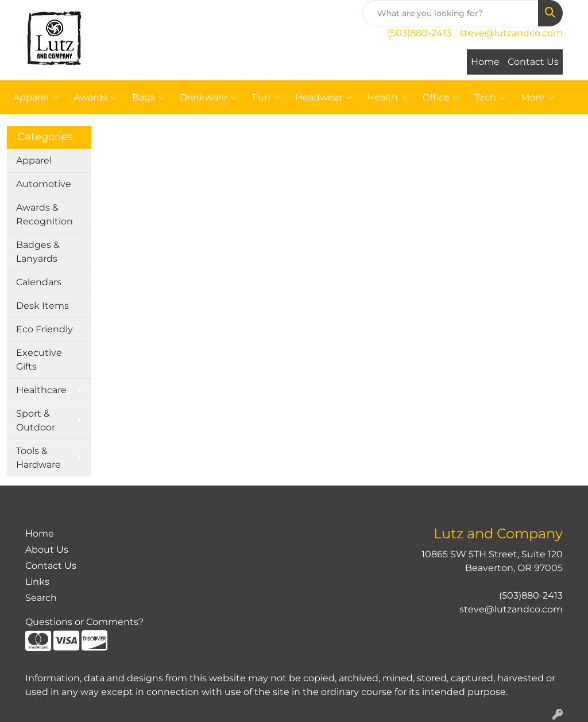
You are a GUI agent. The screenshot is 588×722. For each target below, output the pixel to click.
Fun (266, 98)
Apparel (36, 98)
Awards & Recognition (45, 214)
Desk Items (42, 306)
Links (37, 582)
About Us (47, 550)
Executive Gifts (39, 360)
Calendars (39, 282)
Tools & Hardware (38, 458)
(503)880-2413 (419, 33)
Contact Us (533, 62)
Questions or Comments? (84, 622)
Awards (95, 98)
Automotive (44, 184)
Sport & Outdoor (36, 420)
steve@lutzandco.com (511, 33)
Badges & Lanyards (38, 252)
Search (41, 598)
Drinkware (208, 98)
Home (485, 62)
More (537, 98)
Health (387, 98)
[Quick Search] (450, 13)
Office (441, 98)
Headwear (324, 98)
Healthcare (41, 390)
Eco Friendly (45, 329)
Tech (490, 98)
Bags (148, 98)
